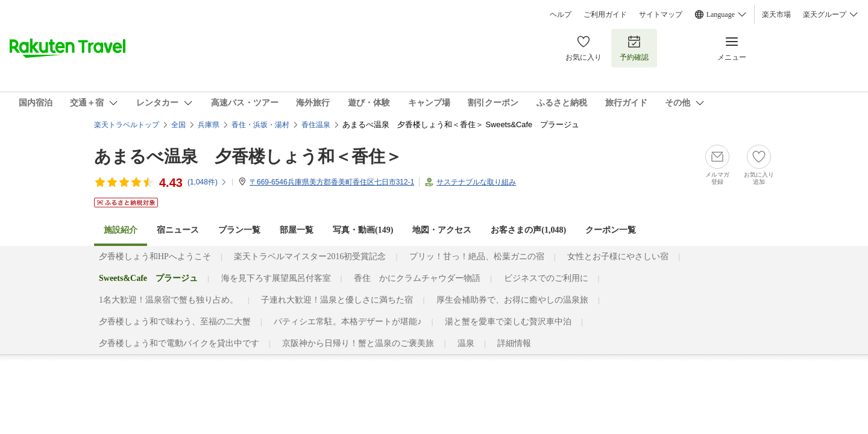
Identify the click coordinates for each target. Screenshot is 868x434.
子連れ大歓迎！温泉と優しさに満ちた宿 (337, 300)
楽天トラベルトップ (127, 125)
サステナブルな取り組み (476, 182)
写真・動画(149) (363, 230)
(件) (207, 182)
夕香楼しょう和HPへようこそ (155, 256)
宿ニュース (178, 230)
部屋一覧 (297, 230)
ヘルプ (561, 14)
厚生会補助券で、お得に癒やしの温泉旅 (512, 300)
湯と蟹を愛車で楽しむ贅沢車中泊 (508, 322)
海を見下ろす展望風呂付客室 (276, 278)
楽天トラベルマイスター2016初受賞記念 (310, 256)
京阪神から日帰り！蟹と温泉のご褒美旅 (358, 343)
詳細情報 (514, 343)
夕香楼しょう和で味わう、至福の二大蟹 (175, 322)
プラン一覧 (239, 230)
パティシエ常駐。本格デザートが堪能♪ (348, 322)
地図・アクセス (442, 230)
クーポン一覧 (611, 230)
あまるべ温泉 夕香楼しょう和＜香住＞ (248, 156)
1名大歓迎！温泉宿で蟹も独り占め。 (168, 300)
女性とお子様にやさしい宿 (618, 256)
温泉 (466, 343)
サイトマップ (661, 14)
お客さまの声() (528, 230)
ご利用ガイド (605, 14)
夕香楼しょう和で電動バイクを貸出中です (179, 343)
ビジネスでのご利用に (546, 278)
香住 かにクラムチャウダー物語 (417, 278)
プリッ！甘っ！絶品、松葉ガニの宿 (477, 256)
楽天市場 (776, 14)
